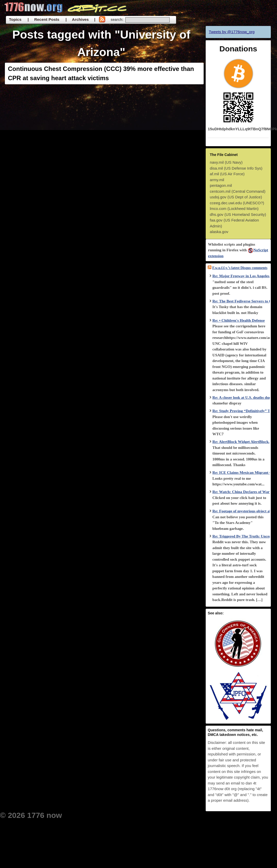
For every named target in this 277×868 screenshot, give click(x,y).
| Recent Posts (43, 19)
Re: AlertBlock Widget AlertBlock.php (244, 442)
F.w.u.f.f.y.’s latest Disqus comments (240, 268)
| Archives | (80, 19)
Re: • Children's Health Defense (239, 320)
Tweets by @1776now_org (232, 32)
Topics (15, 19)
